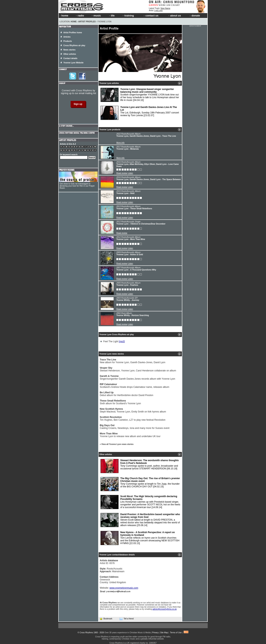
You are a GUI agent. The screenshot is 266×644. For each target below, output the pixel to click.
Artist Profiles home (73, 33)
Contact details (70, 58)
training (128, 16)
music (96, 16)
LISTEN (153, 5)
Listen (130, 173)
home (64, 16)
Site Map (164, 633)
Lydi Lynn (158, 10)
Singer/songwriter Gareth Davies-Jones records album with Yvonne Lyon (137, 377)
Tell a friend (127, 619)
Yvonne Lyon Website (73, 63)
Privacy (155, 633)
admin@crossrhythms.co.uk (164, 609)
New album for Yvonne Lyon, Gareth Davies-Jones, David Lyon (133, 361)
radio (80, 16)
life (112, 16)
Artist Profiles (87, 22)
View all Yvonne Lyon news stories (117, 444)
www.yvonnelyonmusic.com (124, 588)
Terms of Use (176, 633)
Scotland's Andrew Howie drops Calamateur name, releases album (134, 386)
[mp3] (122, 341)
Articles (67, 37)
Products (68, 41)
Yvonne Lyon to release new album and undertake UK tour (130, 435)
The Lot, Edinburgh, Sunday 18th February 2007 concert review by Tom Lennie (140, 113)
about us (174, 16)
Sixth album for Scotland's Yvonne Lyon (120, 402)
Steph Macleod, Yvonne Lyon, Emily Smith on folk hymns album (133, 410)
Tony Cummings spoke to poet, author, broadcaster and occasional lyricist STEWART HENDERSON (140, 466)
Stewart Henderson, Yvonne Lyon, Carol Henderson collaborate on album (138, 369)
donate (195, 16)
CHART (175, 5)
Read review (122, 173)
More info (120, 143)
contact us (151, 16)
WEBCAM (164, 5)
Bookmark (106, 619)
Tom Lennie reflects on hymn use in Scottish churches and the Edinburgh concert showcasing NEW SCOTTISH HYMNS (140, 538)
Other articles (70, 54)
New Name (165, 8)
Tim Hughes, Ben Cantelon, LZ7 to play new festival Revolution (133, 419)
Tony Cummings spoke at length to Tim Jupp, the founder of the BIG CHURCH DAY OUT (140, 484)
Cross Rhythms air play (74, 45)
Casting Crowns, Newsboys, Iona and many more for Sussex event (135, 427)
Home (74, 22)
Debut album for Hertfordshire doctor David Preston (126, 394)
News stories (69, 50)
